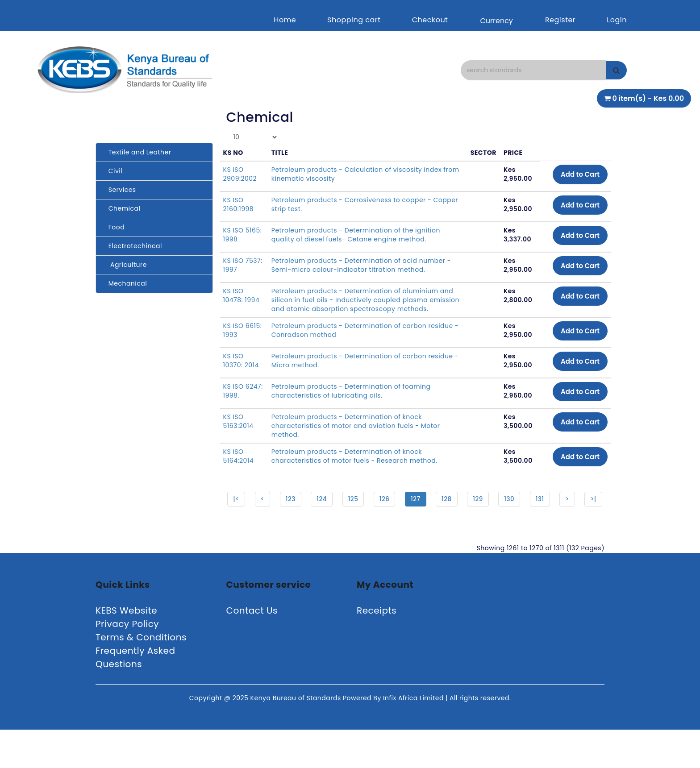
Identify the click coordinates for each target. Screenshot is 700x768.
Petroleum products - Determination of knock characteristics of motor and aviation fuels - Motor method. (355, 435)
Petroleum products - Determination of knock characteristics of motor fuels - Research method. (354, 465)
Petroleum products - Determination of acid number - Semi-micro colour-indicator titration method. (361, 265)
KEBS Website (126, 649)
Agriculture (125, 265)
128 (461, 509)
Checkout (430, 20)
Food (114, 227)
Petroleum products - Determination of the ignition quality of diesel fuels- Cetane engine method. (355, 235)
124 (334, 509)
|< (246, 509)
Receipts (377, 649)
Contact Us (252, 649)
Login (617, 20)
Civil (112, 171)
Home (285, 20)
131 (556, 509)
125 (365, 509)
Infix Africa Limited (414, 736)
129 (493, 509)
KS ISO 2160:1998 (239, 204)
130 (525, 509)
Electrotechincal (132, 246)
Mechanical (125, 283)
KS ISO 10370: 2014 (241, 369)
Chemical (121, 208)
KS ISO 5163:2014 (238, 430)
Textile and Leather (137, 152)
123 (302, 509)
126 (398, 509)
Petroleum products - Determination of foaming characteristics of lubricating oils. (351, 400)
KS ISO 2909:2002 (240, 174)
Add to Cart (578, 175)
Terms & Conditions (141, 676)
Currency (496, 21)
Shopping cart (354, 20)
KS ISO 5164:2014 (239, 465)
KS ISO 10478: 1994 (242, 295)
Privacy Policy (127, 662)
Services (119, 190)
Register (560, 20)
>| (414, 536)
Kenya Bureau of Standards (297, 736)
